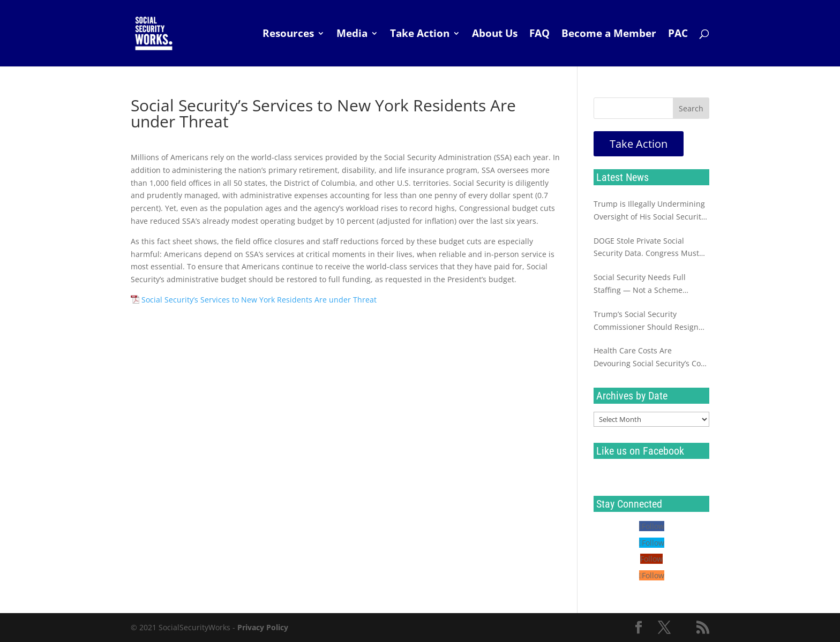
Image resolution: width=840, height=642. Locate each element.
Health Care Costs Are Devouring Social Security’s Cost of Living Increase (650, 358)
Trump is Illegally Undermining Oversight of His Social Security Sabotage (649, 211)
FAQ (539, 35)
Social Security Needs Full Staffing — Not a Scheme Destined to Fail (640, 284)
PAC (678, 35)
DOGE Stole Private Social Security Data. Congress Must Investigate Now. (646, 248)
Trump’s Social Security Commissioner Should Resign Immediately (646, 321)
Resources (288, 35)
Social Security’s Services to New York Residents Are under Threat (259, 300)
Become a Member (609, 35)
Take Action (420, 35)
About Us (495, 35)
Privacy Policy (263, 627)
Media (352, 35)
